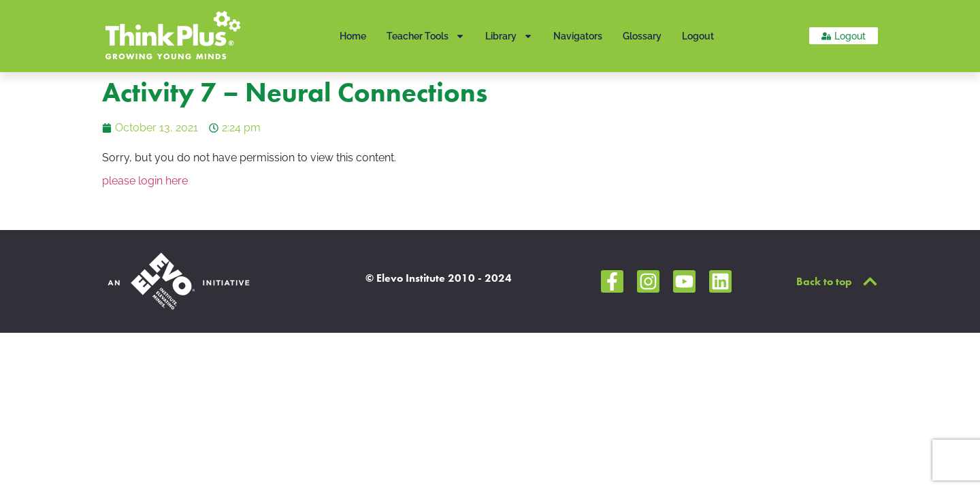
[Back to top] (870, 281)
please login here (145, 181)
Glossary (642, 36)
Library (509, 36)
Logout (698, 36)
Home (353, 36)
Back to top (824, 281)
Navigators (578, 36)
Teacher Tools (426, 36)
